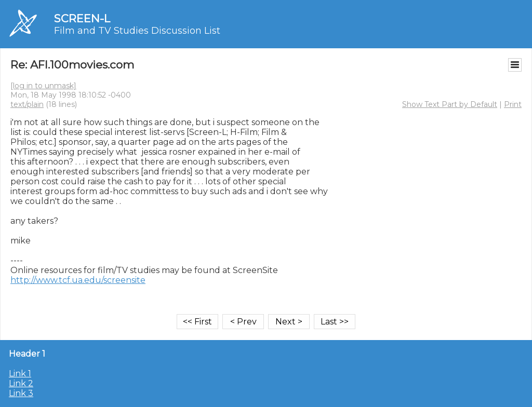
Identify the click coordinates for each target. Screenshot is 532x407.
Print (513, 104)
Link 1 (20, 374)
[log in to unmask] (43, 86)
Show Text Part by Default (450, 104)
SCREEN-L (82, 18)
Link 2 (21, 383)
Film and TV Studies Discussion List (137, 31)
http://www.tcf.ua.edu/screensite (78, 280)
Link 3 (21, 393)
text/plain (27, 104)
